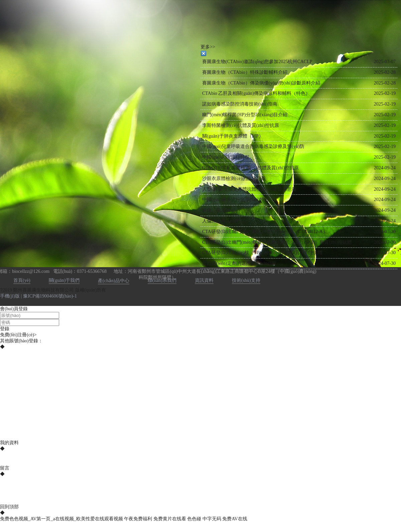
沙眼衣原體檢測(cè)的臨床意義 (234, 179)
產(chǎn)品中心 (114, 281)
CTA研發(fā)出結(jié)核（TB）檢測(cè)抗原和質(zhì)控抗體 (262, 253)
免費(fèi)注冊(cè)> (18, 335)
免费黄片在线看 (170, 519)
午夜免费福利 (138, 519)
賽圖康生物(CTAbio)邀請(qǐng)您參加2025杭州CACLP (257, 62)
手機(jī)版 (10, 296)
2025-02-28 (385, 72)
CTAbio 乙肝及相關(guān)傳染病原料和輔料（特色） (256, 93)
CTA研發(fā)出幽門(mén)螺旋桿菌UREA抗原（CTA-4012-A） (265, 232)
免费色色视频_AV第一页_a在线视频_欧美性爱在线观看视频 (61, 519)
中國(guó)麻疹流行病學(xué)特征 (236, 200)
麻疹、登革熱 (216, 210)
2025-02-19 (385, 93)
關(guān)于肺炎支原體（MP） (233, 136)
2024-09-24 (385, 168)
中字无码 (212, 519)
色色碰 (194, 519)
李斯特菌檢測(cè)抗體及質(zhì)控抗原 (241, 125)
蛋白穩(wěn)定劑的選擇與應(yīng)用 (239, 263)
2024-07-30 (385, 232)
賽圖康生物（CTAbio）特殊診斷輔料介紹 (245, 72)
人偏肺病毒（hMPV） (225, 221)
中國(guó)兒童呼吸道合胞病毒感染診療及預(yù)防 (253, 146)
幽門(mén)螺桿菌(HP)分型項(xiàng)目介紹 (245, 115)
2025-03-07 (385, 62)
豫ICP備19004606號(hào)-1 (50, 296)
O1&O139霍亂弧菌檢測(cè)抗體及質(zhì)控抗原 (250, 168)
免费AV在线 (235, 519)
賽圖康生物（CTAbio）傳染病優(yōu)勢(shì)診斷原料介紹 (261, 83)
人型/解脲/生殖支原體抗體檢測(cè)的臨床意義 (249, 189)
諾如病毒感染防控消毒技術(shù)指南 (240, 104)
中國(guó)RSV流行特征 (226, 157)
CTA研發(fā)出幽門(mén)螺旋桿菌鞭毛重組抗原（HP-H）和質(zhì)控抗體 (277, 242)
